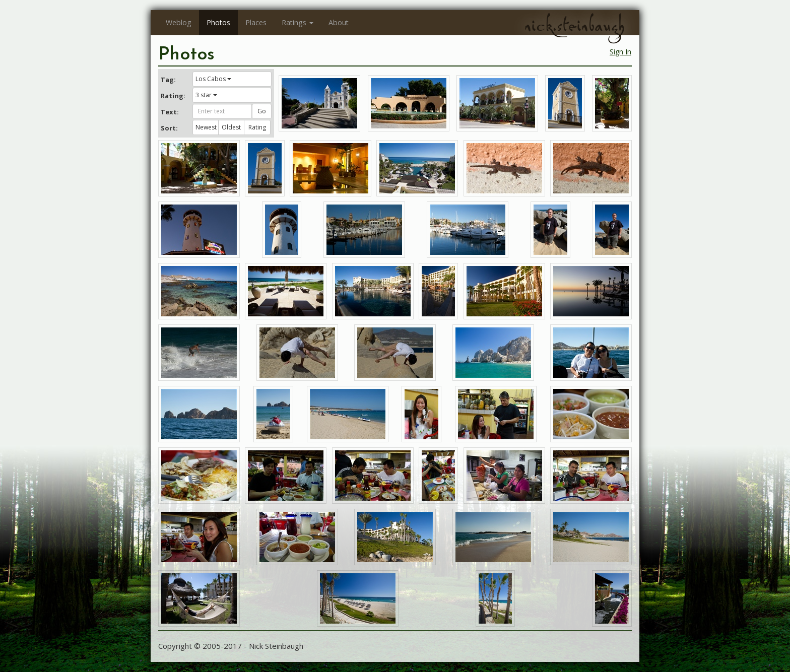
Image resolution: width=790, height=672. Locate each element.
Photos (218, 22)
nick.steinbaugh (574, 26)
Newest (206, 127)
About (339, 22)
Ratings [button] (298, 22)
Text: (170, 112)
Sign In (620, 52)
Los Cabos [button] (213, 79)
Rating (257, 127)
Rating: (173, 96)
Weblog (179, 22)
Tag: (168, 80)
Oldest (231, 127)
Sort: (169, 128)
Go (262, 111)
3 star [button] (206, 95)
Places (256, 22)
